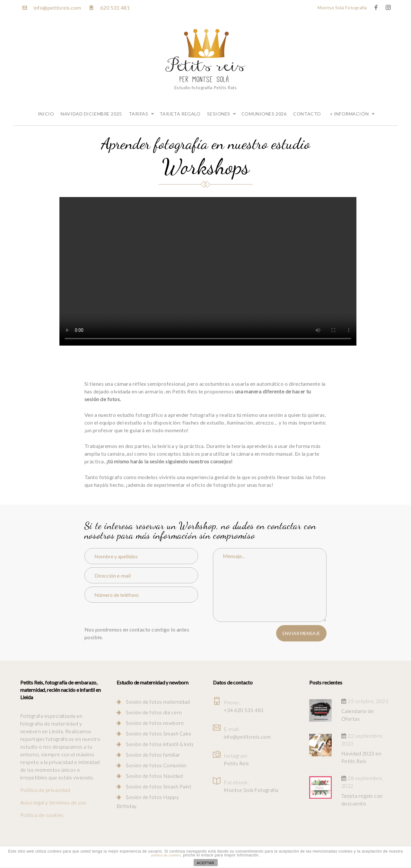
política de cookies (166, 855)
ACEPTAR (206, 863)
